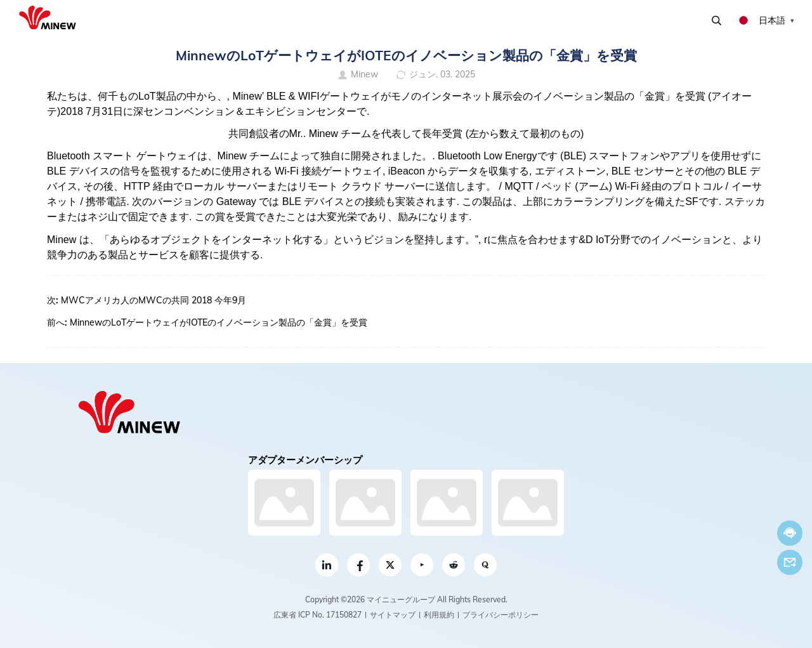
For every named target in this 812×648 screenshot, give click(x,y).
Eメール (790, 562)
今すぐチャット (790, 533)
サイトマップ (393, 615)
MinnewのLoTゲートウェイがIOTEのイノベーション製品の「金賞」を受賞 (219, 322)
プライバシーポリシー (501, 615)
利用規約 (439, 615)
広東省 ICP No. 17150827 (318, 615)
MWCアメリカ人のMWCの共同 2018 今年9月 (154, 300)
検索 (717, 21)
